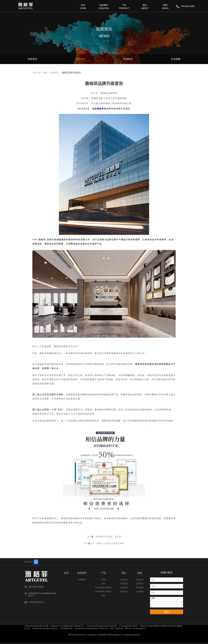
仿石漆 (103, 580)
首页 (66, 573)
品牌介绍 (124, 580)
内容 (167, 602)
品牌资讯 (55, 73)
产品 (103, 573)
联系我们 (124, 591)
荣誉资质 (124, 584)
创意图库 (82, 573)
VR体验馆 (82, 580)
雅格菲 (100, 109)
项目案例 (124, 587)
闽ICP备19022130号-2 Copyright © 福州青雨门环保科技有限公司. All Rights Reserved (104, 635)
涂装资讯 (140, 580)
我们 (124, 573)
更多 (103, 595)
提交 (167, 612)
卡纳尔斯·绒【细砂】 (103, 591)
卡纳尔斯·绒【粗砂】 (103, 587)
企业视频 (140, 591)
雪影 (103, 584)
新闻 (45, 73)
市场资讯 (140, 587)
